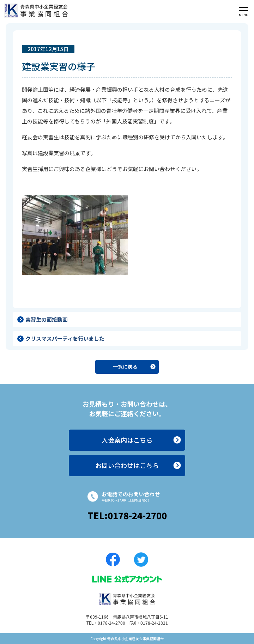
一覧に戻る (125, 366)
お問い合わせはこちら (127, 465)
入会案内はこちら (127, 440)
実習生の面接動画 (47, 319)
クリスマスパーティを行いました (65, 338)
